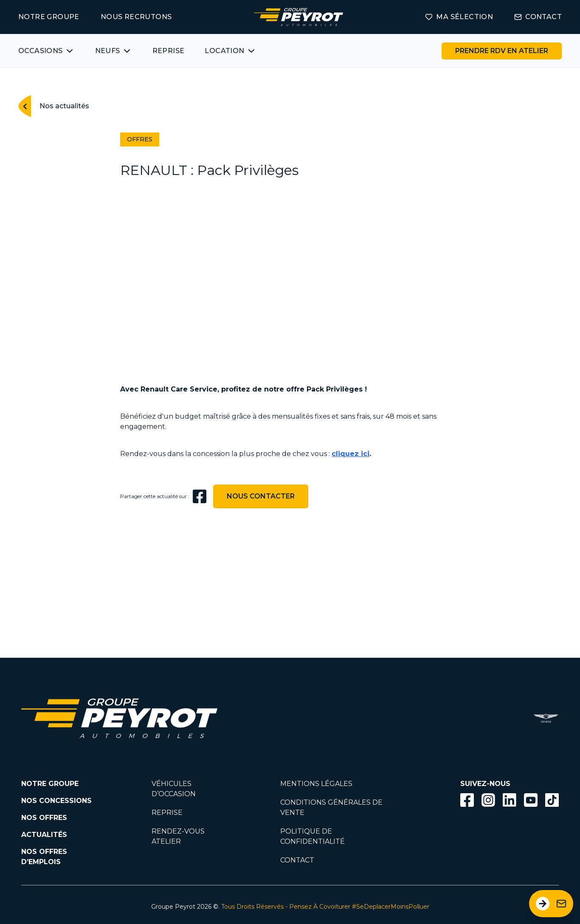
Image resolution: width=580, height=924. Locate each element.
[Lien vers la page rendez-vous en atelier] (502, 51)
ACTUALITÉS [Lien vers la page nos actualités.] (44, 835)
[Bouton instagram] (488, 800)
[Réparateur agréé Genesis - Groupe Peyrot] (546, 718)
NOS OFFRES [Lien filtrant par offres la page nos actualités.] (44, 818)
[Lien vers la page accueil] (298, 17)
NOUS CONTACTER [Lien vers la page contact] (261, 496)
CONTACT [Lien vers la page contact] (538, 17)
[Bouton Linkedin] (510, 800)
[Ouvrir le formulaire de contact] (551, 904)
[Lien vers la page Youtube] (531, 801)
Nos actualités (64, 106)
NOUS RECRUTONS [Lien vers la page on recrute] (136, 17)
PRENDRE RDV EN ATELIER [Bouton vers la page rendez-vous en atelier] (502, 51)
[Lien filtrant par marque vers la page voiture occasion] (320, 718)
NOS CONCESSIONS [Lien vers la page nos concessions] (56, 801)
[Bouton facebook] (467, 800)
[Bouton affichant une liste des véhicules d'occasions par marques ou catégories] (46, 51)
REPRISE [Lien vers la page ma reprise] (169, 51)
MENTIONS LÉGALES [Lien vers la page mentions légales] (316, 784)
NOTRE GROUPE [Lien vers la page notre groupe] (49, 17)
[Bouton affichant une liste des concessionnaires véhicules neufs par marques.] (114, 51)
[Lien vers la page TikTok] (552, 801)
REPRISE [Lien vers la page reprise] (167, 813)
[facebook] (200, 496)
